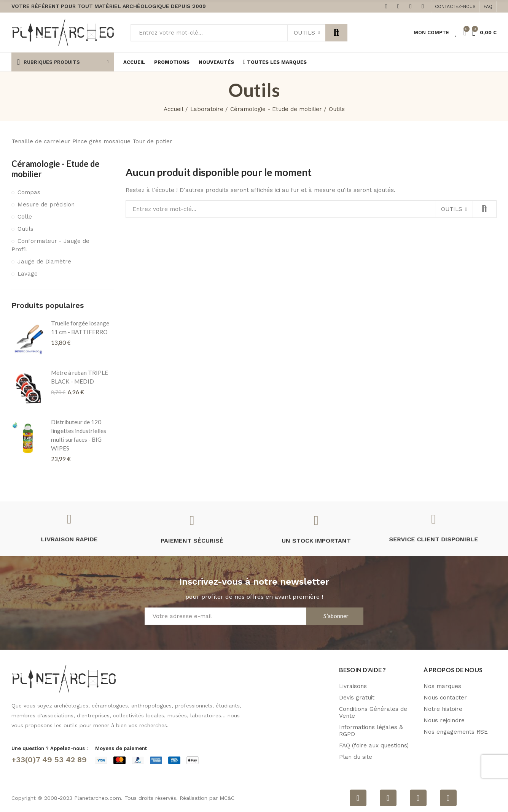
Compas (29, 192)
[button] (455, 6)
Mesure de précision (46, 205)
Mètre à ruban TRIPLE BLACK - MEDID (80, 377)
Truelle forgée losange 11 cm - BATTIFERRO (80, 327)
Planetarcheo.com (98, 798)
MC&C (227, 798)
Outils (304, 33)
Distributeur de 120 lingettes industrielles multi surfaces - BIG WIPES (79, 435)
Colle (25, 217)
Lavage (28, 274)
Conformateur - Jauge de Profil (50, 245)
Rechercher (336, 33)
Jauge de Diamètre (44, 262)
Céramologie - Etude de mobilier (56, 169)
